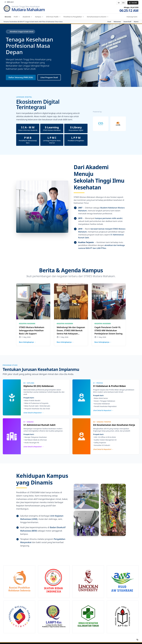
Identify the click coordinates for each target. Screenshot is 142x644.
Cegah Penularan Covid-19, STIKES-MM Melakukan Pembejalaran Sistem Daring (108, 330)
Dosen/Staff (127, 22)
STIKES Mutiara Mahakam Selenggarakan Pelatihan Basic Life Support (32, 330)
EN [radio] (123, 3)
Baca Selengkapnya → (27, 342)
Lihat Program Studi (49, 77)
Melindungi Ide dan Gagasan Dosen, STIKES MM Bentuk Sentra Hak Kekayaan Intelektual (71, 331)
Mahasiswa (117, 22)
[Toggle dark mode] (138, 640)
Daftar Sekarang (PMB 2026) (21, 77)
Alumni (136, 22)
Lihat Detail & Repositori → (34, 413)
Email (109, 22)
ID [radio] (119, 3)
